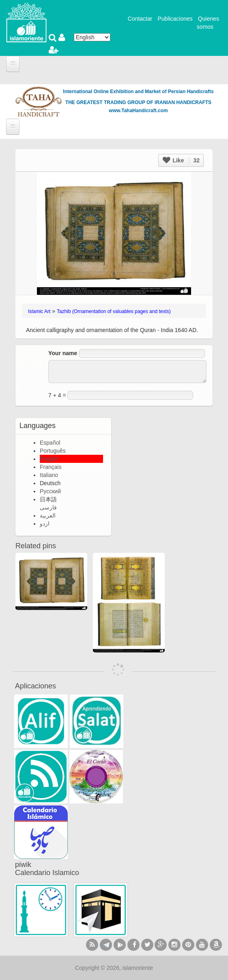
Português (53, 451)
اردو (45, 524)
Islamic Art (39, 311)
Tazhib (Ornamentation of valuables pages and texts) (114, 311)
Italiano (49, 475)
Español (50, 443)
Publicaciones (175, 19)
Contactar (140, 19)
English (49, 459)
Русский (50, 491)
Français (51, 467)
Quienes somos (208, 23)
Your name (63, 353)
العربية (48, 516)
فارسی (48, 507)
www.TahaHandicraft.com (138, 111)
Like (181, 160)
